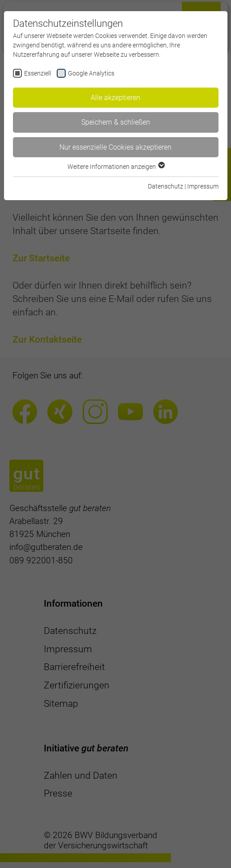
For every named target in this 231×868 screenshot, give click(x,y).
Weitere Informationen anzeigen (116, 167)
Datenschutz (166, 186)
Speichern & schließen (116, 122)
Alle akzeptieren (115, 98)
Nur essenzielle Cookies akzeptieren (115, 147)
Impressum (203, 186)
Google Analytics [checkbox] (91, 73)
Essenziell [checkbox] (38, 73)
